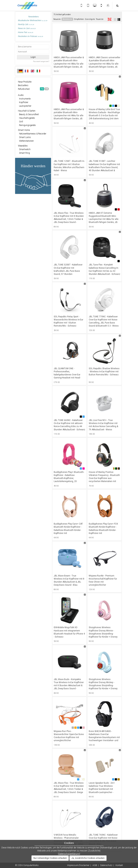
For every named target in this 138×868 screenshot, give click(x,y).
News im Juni (27, 28)
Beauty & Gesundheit (28, 114)
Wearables (23, 146)
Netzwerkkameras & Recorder (32, 134)
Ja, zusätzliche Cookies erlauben (88, 858)
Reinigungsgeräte (27, 125)
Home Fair (26, 32)
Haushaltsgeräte (26, 118)
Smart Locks (24, 137)
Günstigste (90, 19)
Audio (21, 95)
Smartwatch (24, 149)
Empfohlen (79, 19)
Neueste (57, 19)
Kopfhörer (23, 102)
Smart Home (24, 130)
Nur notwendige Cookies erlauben (50, 858)
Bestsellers (23, 85)
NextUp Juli (26, 24)
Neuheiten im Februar (30, 36)
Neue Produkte (25, 82)
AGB (95, 865)
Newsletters (34, 17)
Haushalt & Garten (27, 111)
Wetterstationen (26, 141)
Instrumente (24, 99)
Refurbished (33, 89)
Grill (20, 122)
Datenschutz (106, 865)
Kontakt (119, 865)
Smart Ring (24, 153)
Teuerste (100, 19)
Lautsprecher (25, 106)
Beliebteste (67, 19)
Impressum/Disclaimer (78, 865)
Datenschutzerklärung (69, 854)
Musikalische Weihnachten (33, 20)
